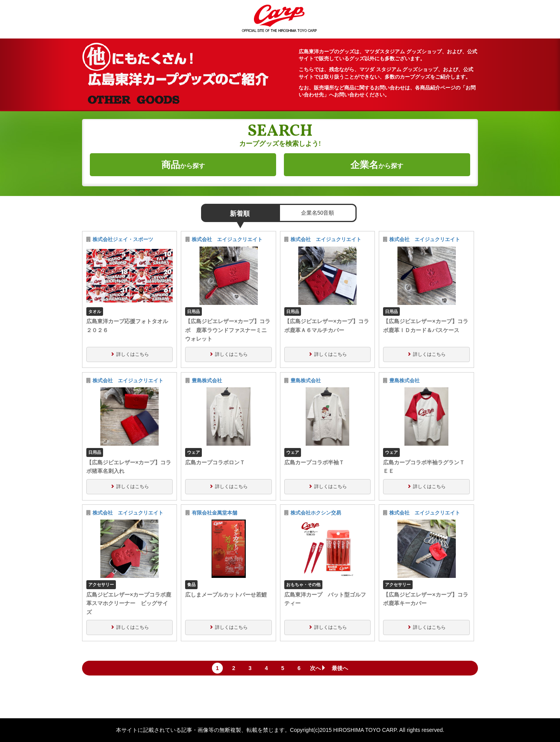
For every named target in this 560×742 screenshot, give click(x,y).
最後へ (340, 668)
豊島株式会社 (207, 381)
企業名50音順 (318, 213)
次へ (318, 668)
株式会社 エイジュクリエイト (227, 240)
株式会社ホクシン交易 (316, 513)
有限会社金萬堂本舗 (214, 513)
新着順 (240, 214)
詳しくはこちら (133, 354)
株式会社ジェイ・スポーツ (123, 240)
